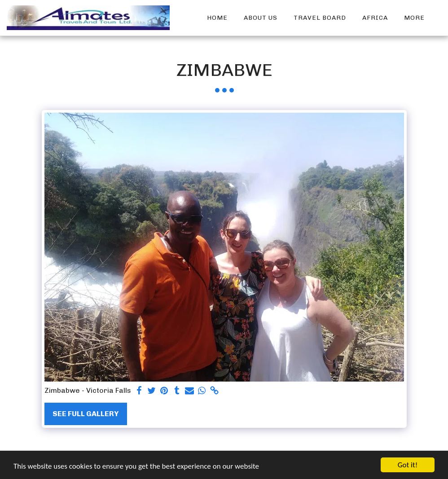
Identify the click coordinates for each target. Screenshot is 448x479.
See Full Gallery (86, 414)
